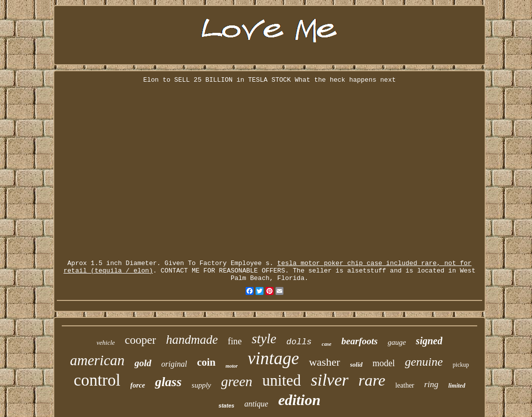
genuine (424, 362)
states (227, 406)
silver (330, 380)
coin (206, 362)
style (264, 339)
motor (232, 366)
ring (431, 384)
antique (256, 404)
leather (404, 385)
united (281, 380)
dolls (299, 342)
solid (356, 364)
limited (457, 386)
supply (201, 385)
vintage (273, 358)
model (384, 363)
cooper (141, 340)
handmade (192, 340)
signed (429, 341)
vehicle (106, 343)
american (98, 360)
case (327, 344)
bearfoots (359, 341)
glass (168, 382)
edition (299, 400)
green (237, 381)
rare (372, 380)
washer (324, 362)
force (138, 385)
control (97, 380)
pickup (461, 365)
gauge (397, 342)
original (174, 364)
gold (143, 363)
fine (235, 341)
